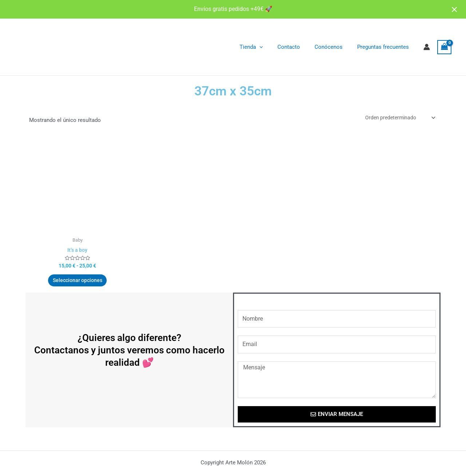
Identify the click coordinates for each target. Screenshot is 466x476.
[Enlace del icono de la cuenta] (427, 47)
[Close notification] (454, 9)
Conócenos (334, 47)
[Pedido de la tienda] (397, 118)
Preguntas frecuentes (385, 47)
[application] (272, 47)
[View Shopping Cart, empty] (445, 47)
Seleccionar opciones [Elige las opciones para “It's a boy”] (77, 283)
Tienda (264, 47)
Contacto (298, 47)
